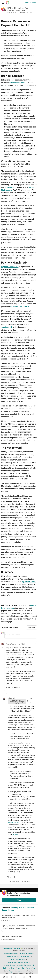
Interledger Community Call (25, 965)
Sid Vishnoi (11, 8)
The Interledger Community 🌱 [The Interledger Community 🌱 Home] (12, 948)
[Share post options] (35, 977)
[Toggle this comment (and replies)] (3, 648)
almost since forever (17, 83)
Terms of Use (31, 968)
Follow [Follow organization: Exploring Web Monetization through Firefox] (19, 900)
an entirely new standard (20, 306)
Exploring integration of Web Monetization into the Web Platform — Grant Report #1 (19, 928)
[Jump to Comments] (14, 977)
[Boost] (30, 977)
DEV (11, 973)
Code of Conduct (13, 881)
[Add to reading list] (22, 977)
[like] (7, 693)
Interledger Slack (25, 956)
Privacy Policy (20, 968)
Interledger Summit (9, 965)
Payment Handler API (10, 267)
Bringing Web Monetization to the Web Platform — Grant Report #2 (19, 918)
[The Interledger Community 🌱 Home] (8, 3)
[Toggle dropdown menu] (35, 643)
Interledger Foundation (11, 953)
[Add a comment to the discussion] (21, 635)
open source (21, 971)
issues (16, 834)
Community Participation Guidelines (19, 962)
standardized (6, 327)
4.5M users (9, 187)
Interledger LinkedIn (26, 953)
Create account (30, 3)
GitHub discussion (14, 822)
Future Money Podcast (18, 959)
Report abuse (26, 881)
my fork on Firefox (29, 582)
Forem (11, 971)
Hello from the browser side (19, 938)
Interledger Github (12, 956)
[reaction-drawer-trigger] (5, 977)
